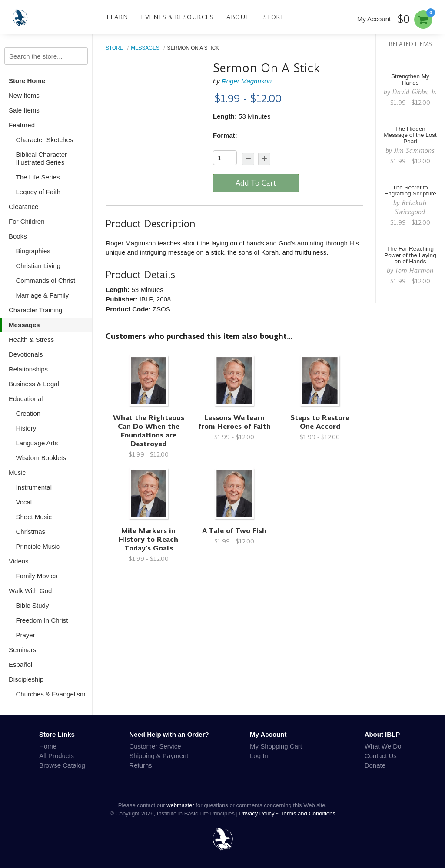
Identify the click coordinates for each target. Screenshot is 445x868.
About (238, 17)
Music (17, 472)
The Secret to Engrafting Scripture (410, 191)
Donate (375, 765)
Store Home (27, 81)
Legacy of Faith (38, 192)
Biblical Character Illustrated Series (42, 158)
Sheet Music (34, 517)
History (26, 428)
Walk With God (30, 591)
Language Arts (37, 443)
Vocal (24, 502)
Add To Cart (256, 183)
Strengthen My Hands (410, 80)
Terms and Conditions (308, 813)
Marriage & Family (43, 295)
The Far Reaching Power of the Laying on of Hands (410, 255)
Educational (26, 399)
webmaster (180, 805)
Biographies (33, 251)
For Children (27, 221)
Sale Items (24, 110)
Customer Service (155, 746)
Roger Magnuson (247, 81)
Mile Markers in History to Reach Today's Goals (148, 539)
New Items (24, 95)
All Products (56, 756)
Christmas (31, 532)
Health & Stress (31, 340)
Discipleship (26, 679)
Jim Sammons (414, 151)
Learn (117, 17)
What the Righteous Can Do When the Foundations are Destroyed (149, 431)
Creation (28, 413)
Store (274, 17)
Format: (225, 135)
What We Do (383, 746)
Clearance (23, 207)
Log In (259, 756)
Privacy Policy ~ (260, 813)
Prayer (26, 635)
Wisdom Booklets (41, 458)
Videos (19, 561)
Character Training (35, 310)
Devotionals (26, 354)
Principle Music (38, 546)
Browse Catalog (62, 765)
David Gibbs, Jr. (415, 92)
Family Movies (37, 576)
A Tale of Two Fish (234, 531)
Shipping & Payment (159, 756)
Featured (22, 125)
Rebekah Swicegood (411, 207)
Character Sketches (45, 140)
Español (20, 664)
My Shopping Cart (276, 746)
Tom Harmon (414, 270)
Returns (141, 765)
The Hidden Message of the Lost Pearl (410, 135)
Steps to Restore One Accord (320, 422)
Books (18, 236)
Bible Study (33, 605)
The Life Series (38, 177)
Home (48, 746)
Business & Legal (34, 384)
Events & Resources (177, 17)
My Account (374, 19)
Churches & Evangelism (51, 694)
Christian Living (38, 266)
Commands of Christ (46, 280)
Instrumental (34, 487)
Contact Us (381, 756)
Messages (24, 325)
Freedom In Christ (42, 620)
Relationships (28, 369)
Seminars (22, 650)
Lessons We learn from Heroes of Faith (234, 422)
